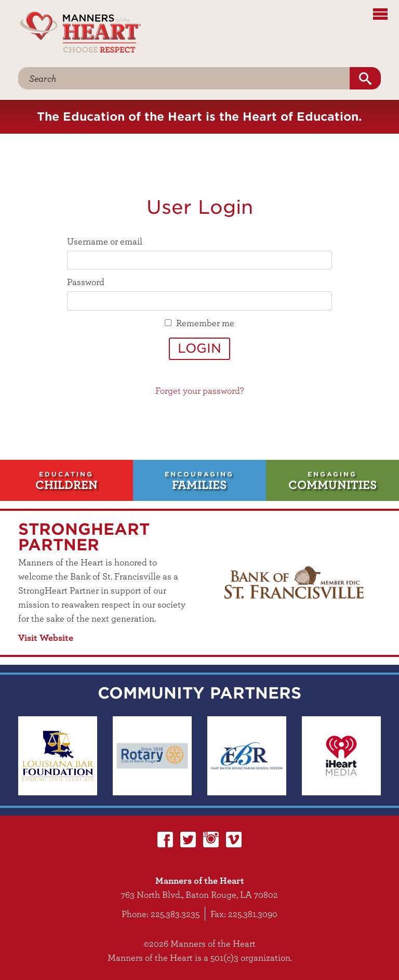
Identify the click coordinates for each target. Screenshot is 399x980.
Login (199, 348)
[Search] (184, 78)
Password (86, 282)
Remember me (205, 323)
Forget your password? (200, 390)
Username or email (105, 241)
